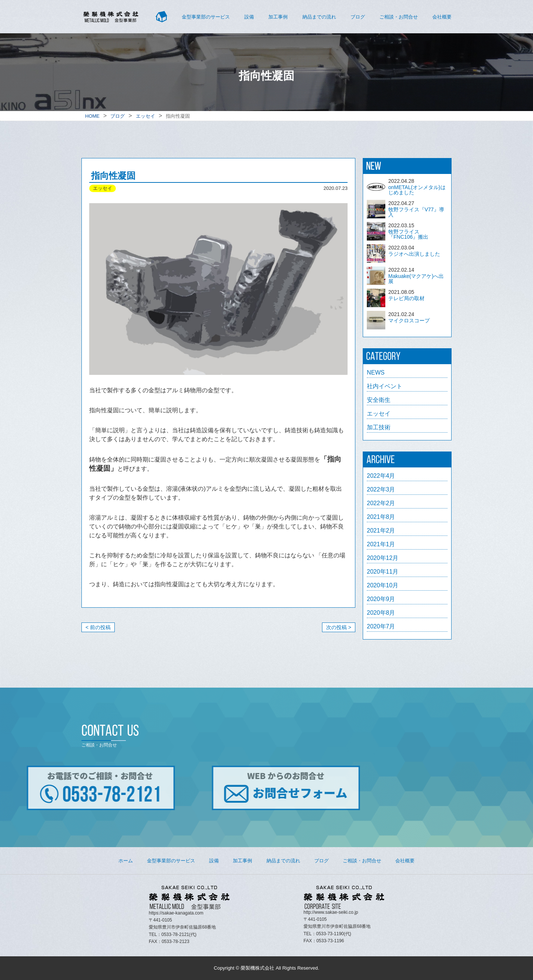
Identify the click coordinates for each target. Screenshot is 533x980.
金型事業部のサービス (206, 17)
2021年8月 (381, 517)
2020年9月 (381, 599)
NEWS (376, 373)
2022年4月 (381, 476)
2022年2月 (381, 503)
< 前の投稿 (98, 627)
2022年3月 (381, 490)
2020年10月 (383, 585)
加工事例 (278, 17)
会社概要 (442, 17)
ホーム (126, 861)
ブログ (358, 17)
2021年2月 (381, 531)
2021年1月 (381, 544)
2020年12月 (383, 558)
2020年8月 (381, 613)
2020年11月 (383, 572)
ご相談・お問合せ (399, 17)
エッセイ (379, 414)
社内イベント (385, 386)
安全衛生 (379, 400)
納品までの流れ (319, 17)
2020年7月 (381, 627)
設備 (249, 17)
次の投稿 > (339, 627)
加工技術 (379, 427)
